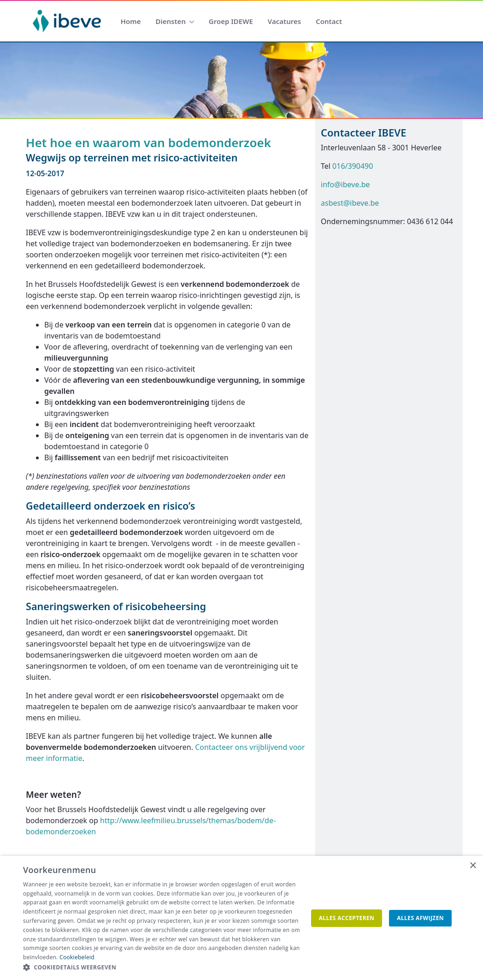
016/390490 (353, 166)
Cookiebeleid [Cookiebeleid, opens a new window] (77, 957)
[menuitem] (131, 21)
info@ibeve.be (345, 184)
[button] (164, 968)
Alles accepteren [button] (347, 918)
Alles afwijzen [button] (420, 918)
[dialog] (241, 918)
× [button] (473, 866)
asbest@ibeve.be (350, 203)
